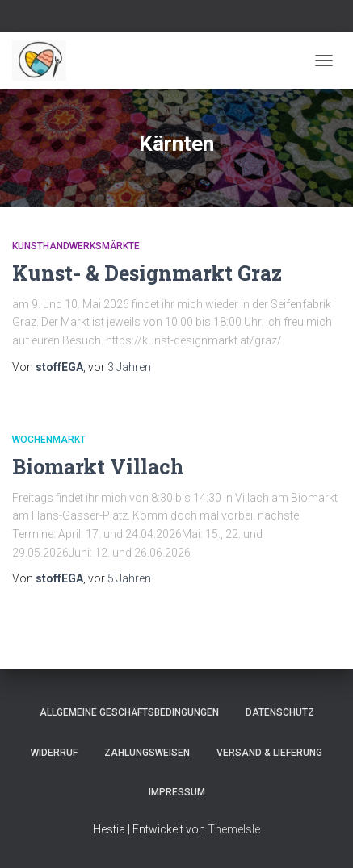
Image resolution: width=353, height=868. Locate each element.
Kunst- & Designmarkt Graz (147, 273)
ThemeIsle (234, 829)
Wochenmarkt (49, 440)
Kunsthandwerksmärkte (76, 246)
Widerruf (54, 753)
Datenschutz (280, 712)
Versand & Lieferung (269, 753)
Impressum (177, 792)
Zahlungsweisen (147, 753)
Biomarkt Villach (98, 467)
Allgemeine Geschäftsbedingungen (129, 712)
